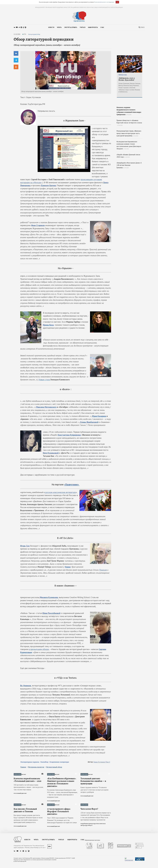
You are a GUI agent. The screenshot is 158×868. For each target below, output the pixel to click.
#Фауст (90, 864)
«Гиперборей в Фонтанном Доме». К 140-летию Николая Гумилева (129, 180)
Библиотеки (123, 75)
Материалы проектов (36, 767)
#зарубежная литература (88, 862)
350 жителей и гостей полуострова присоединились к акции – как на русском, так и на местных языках (28, 806)
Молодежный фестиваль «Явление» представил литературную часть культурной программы (129, 148)
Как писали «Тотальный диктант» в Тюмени (25, 848)
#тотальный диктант (20, 812)
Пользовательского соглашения (104, 2)
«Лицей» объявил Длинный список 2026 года (128, 171)
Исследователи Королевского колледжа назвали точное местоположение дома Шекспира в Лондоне (129, 160)
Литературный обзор (34, 34)
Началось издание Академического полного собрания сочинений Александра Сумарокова (130, 117)
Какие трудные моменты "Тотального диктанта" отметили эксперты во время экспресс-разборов (94, 809)
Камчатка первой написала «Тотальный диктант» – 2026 (27, 799)
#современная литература (59, 762)
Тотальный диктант (20, 774)
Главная (23, 767)
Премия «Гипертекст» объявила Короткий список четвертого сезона (129, 138)
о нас (102, 27)
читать (59, 27)
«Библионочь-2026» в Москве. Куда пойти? (127, 79)
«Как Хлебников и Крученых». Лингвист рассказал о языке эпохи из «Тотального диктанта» (62, 801)
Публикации (84, 824)
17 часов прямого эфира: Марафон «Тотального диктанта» (59, 850)
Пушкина (103, 570)
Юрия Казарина (99, 416)
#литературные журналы (30, 762)
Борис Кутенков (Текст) (102, 762)
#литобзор (44, 762)
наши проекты (93, 27)
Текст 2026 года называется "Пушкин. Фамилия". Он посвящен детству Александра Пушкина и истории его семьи (62, 858)
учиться (83, 27)
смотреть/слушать (71, 27)
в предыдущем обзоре (39, 649)
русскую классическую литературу (60, 492)
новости (51, 27)
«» (72, 484)
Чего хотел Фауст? (89, 847)
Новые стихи (44, 380)
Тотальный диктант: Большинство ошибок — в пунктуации (93, 800)
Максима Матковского (46, 407)
